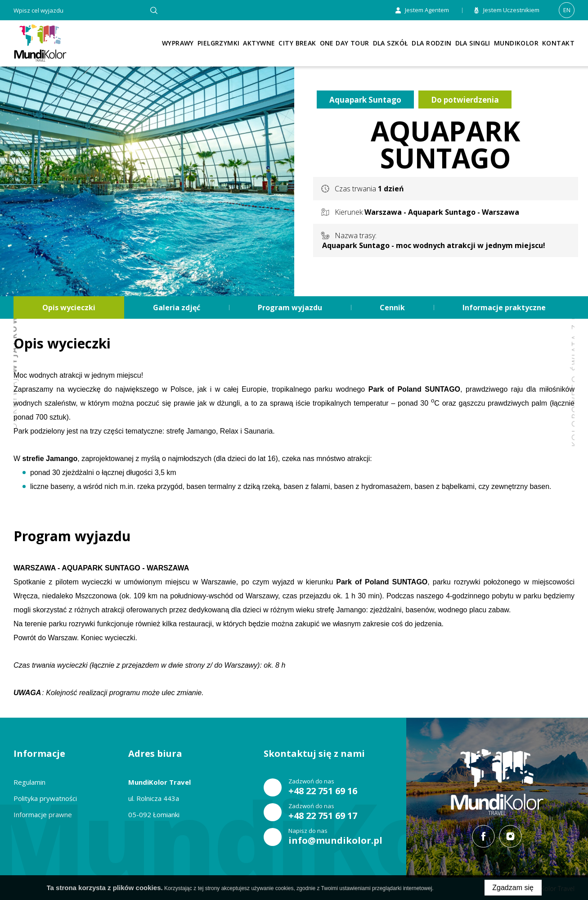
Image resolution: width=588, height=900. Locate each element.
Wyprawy (178, 43)
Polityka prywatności (45, 798)
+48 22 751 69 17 (323, 816)
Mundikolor (516, 43)
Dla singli (473, 43)
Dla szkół (391, 43)
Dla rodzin (431, 43)
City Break (297, 43)
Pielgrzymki (219, 43)
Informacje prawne (43, 814)
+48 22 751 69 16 (323, 791)
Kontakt (558, 43)
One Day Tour (345, 43)
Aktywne (259, 43)
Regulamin (29, 782)
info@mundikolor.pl (335, 841)
